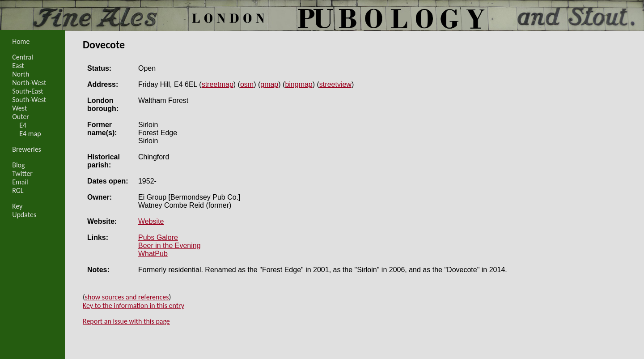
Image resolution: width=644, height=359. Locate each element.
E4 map (30, 134)
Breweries (27, 149)
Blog (18, 165)
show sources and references (127, 297)
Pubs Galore (158, 237)
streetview (335, 84)
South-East (28, 91)
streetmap (218, 84)
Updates (24, 215)
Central (23, 57)
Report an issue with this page (126, 321)
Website (151, 221)
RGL (18, 190)
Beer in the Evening (169, 246)
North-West (29, 83)
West (19, 108)
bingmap (299, 84)
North (21, 74)
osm (247, 84)
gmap (269, 84)
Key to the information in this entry (133, 306)
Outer (21, 117)
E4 (23, 125)
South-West (29, 100)
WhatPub (153, 254)
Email (20, 182)
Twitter (22, 173)
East (18, 66)
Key (17, 206)
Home (21, 41)
